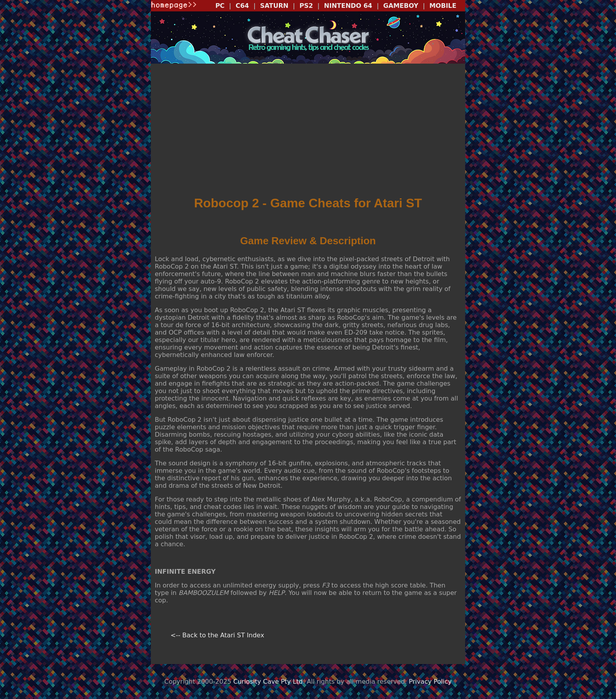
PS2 (306, 6)
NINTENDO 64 (348, 6)
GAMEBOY (401, 6)
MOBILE (443, 6)
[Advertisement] (308, 132)
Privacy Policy (430, 682)
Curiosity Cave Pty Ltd (268, 682)
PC (220, 6)
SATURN (274, 6)
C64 (242, 6)
